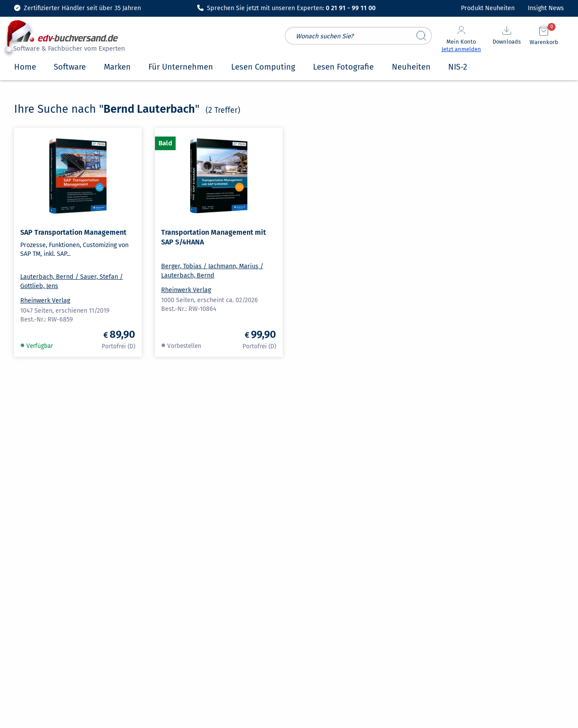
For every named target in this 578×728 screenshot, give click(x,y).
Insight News (546, 8)
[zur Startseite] (68, 41)
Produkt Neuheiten (488, 8)
